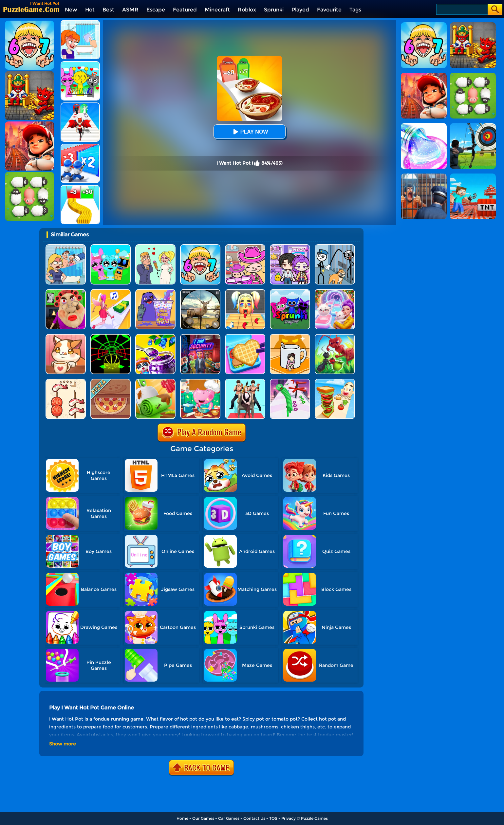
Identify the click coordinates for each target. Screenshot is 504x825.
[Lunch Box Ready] (245, 336)
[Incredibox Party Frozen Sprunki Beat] (111, 247)
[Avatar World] (245, 247)
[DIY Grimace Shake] (155, 292)
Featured (185, 10)
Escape (156, 10)
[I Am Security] (200, 336)
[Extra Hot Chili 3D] (245, 292)
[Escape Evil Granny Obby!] (66, 292)
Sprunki (274, 10)
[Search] (462, 9)
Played (300, 10)
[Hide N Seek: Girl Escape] (290, 336)
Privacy (289, 818)
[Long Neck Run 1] (290, 381)
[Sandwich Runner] (335, 381)
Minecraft (217, 10)
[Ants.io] (335, 336)
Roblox (247, 10)
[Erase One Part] (80, 22)
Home (182, 818)
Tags (355, 10)
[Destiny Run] (80, 105)
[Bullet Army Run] (80, 187)
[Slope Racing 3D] (111, 336)
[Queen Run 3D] (245, 381)
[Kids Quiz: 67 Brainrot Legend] (200, 247)
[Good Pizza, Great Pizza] (111, 381)
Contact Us (254, 818)
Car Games (229, 818)
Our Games (203, 818)
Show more (63, 744)
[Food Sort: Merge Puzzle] (66, 381)
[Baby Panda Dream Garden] (155, 336)
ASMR (130, 10)
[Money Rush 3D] (111, 292)
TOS (273, 818)
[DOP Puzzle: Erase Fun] (66, 247)
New (71, 10)
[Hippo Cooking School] (200, 381)
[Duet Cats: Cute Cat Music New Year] (335, 292)
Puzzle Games (314, 818)
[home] (31, 9)
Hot (90, 10)
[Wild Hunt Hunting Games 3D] (200, 292)
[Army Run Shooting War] (80, 146)
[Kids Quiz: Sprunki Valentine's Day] (80, 64)
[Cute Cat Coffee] (66, 336)
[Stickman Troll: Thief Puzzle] (335, 247)
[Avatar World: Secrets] (290, 247)
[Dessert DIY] (155, 381)
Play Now (250, 132)
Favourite (329, 10)
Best (108, 10)
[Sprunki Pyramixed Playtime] (290, 292)
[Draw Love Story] (155, 247)
